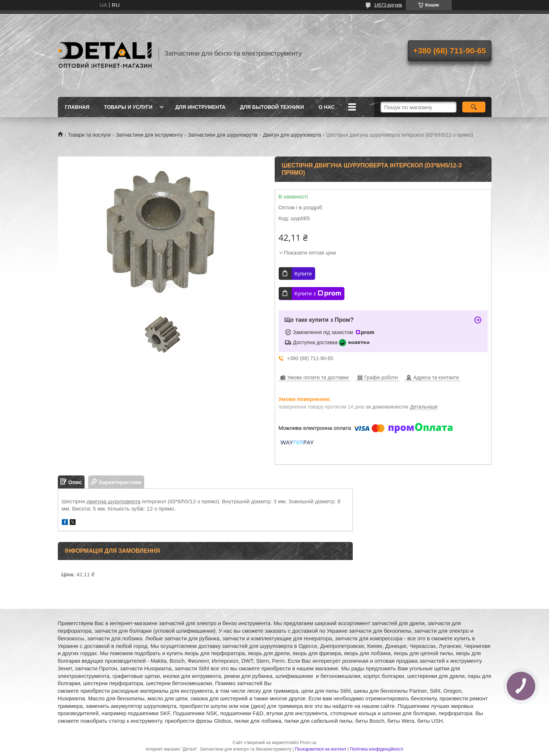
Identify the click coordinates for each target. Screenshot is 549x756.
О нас (327, 107)
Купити (303, 274)
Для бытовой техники (272, 107)
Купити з (318, 294)
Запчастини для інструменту (149, 135)
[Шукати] (474, 107)
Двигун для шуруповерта (292, 135)
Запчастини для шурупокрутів (223, 135)
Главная (77, 107)
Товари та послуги (89, 135)
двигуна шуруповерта (113, 501)
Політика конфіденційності (377, 749)
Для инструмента (200, 107)
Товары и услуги (128, 107)
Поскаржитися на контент (321, 749)
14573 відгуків (388, 5)
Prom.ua (308, 743)
